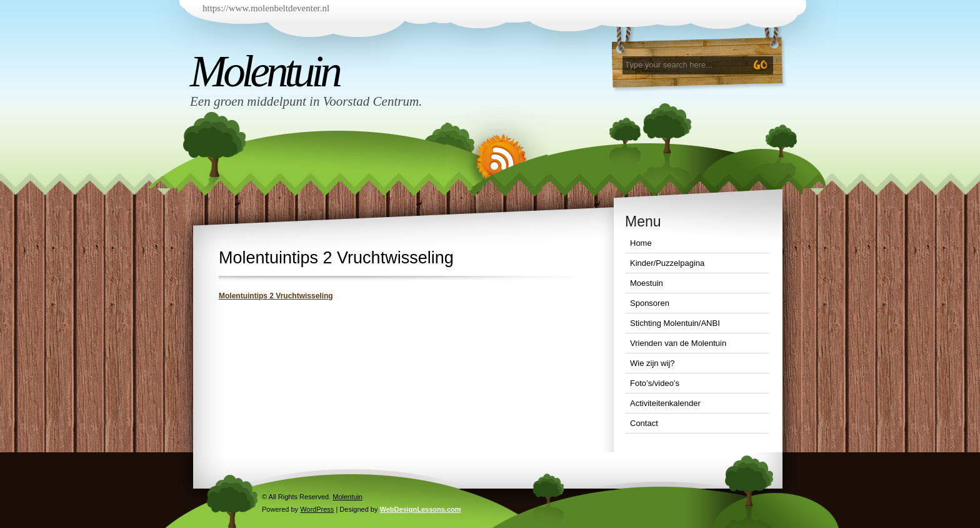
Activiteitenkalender (665, 403)
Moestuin (647, 283)
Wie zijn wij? (652, 363)
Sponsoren (650, 303)
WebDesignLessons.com (421, 509)
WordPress (317, 509)
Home (641, 243)
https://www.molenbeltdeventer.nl (266, 8)
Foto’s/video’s (655, 383)
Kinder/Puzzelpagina (667, 263)
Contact (644, 423)
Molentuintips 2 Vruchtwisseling (276, 296)
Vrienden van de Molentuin (678, 343)
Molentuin (264, 71)
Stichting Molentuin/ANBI (675, 323)
